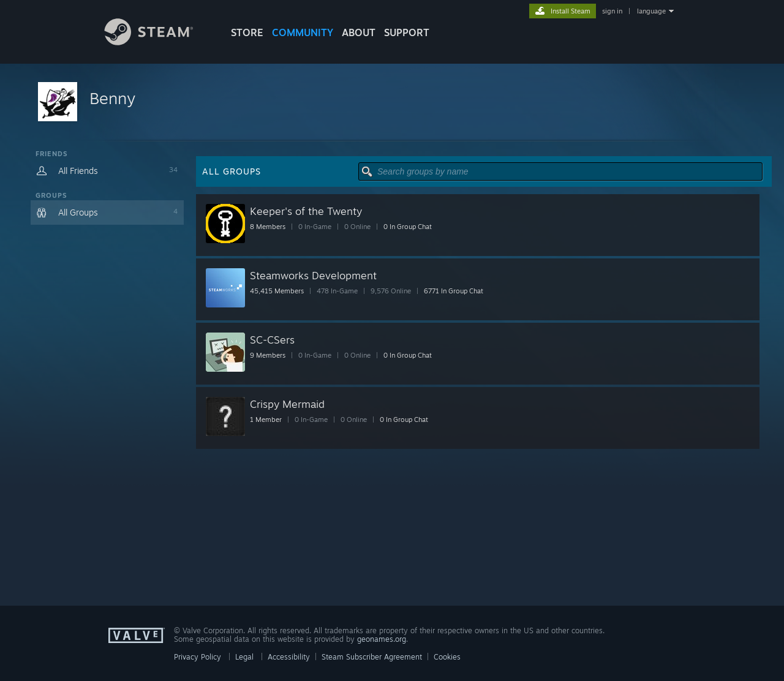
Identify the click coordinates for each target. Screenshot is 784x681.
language (651, 11)
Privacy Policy (198, 657)
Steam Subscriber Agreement (372, 657)
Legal (244, 657)
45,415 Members (277, 291)
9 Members (268, 355)
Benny (112, 98)
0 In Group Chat (408, 227)
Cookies (447, 657)
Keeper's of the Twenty (306, 211)
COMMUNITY (303, 32)
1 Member (266, 420)
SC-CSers (272, 340)
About (359, 32)
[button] (392, 103)
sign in (612, 11)
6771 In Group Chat (454, 291)
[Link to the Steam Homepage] (158, 42)
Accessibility (289, 657)
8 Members (268, 227)
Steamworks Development (313, 275)
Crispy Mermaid (287, 404)
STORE (247, 32)
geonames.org (382, 639)
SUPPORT (407, 32)
